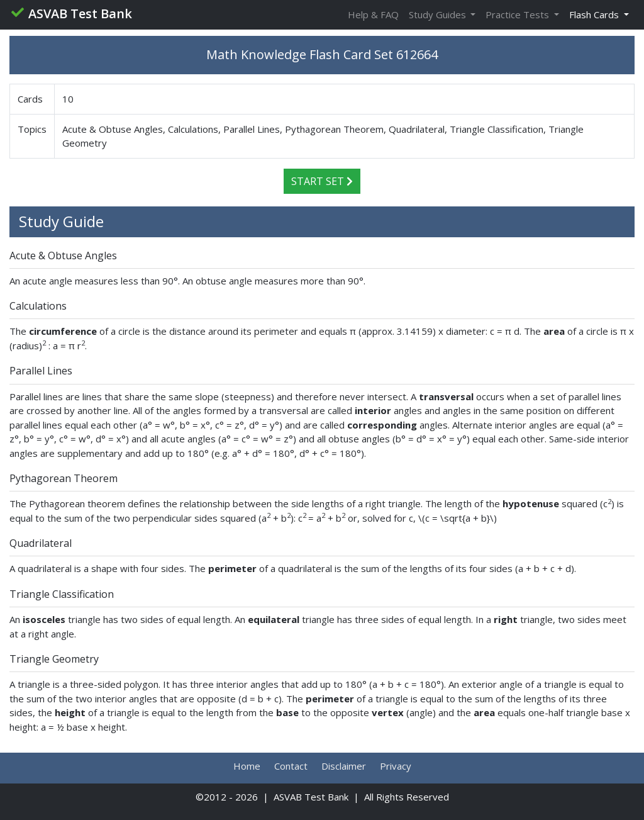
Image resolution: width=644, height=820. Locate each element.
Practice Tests (519, 14)
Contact (291, 766)
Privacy (396, 766)
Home (247, 766)
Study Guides (439, 14)
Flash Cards (595, 14)
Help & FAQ (373, 14)
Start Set (322, 181)
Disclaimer (344, 766)
